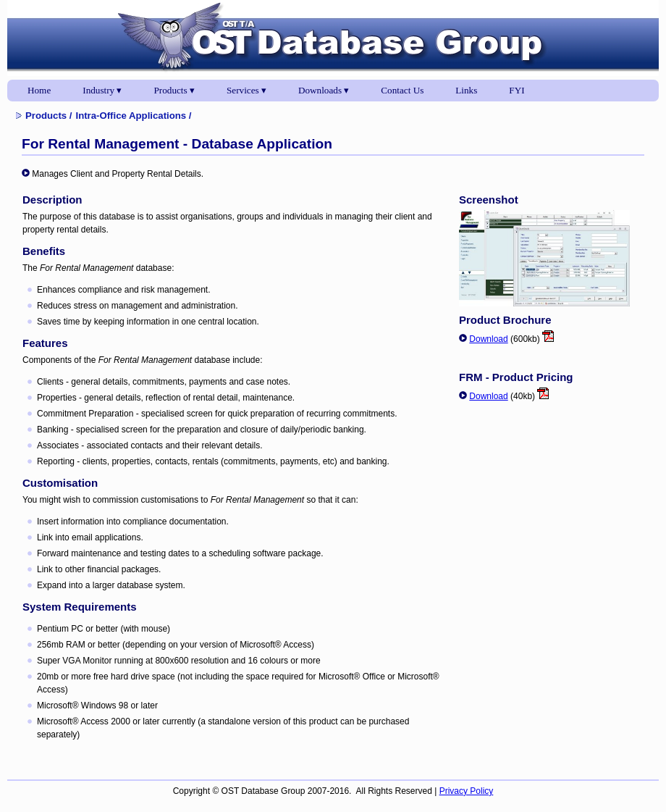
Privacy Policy (467, 791)
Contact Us (402, 90)
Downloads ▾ (324, 90)
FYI (517, 90)
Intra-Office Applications (131, 116)
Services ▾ (246, 90)
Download (488, 339)
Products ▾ (174, 90)
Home (39, 90)
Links (466, 90)
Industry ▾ (102, 90)
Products (46, 116)
